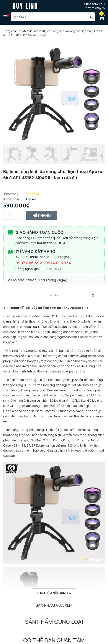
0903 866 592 (29, 263)
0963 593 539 (94, 4)
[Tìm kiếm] (91, 17)
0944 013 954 (58, 263)
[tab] (54, 295)
